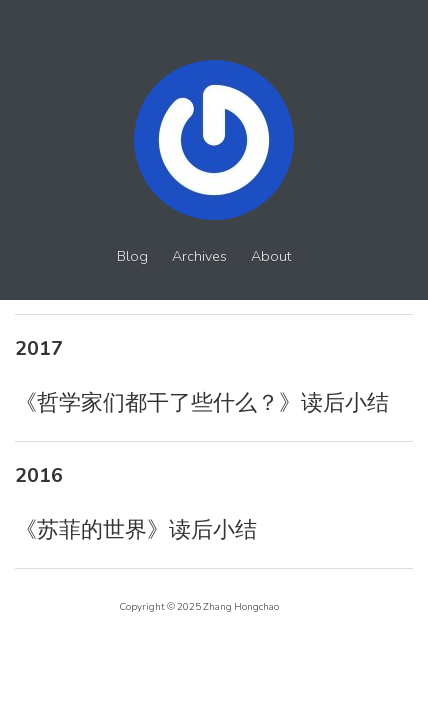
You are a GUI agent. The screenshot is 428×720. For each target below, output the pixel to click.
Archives (199, 256)
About (271, 256)
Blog (132, 256)
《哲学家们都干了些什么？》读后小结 (202, 403)
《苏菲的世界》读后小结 (136, 530)
